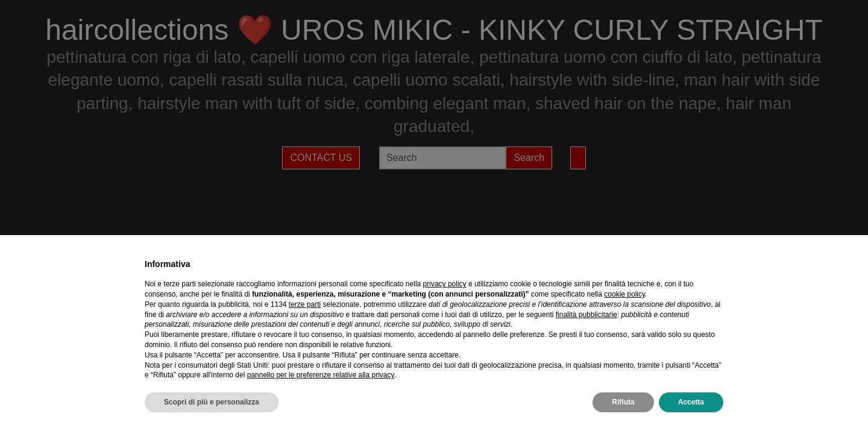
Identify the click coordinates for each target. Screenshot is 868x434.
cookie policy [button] (624, 294)
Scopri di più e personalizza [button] (212, 402)
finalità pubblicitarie (587, 315)
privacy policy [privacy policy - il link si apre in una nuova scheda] (445, 284)
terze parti (305, 304)
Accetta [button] (691, 402)
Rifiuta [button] (623, 402)
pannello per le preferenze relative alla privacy (321, 375)
